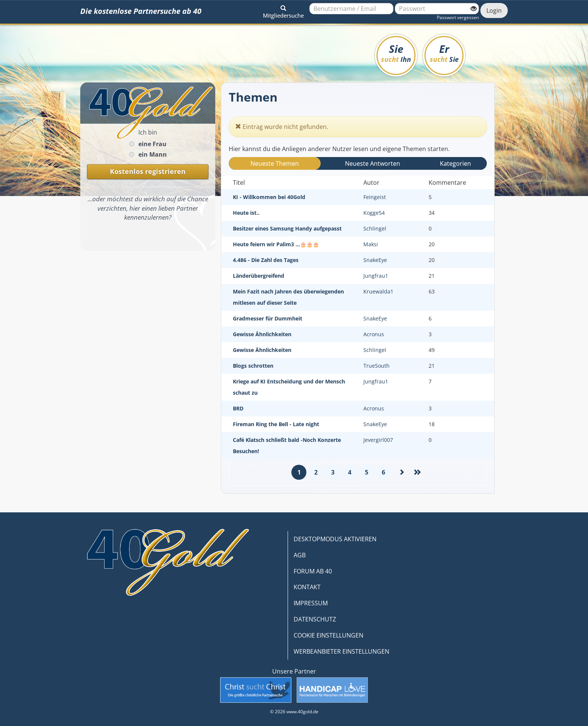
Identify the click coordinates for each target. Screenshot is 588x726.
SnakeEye (375, 260)
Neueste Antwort (373, 163)
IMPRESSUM (311, 603)
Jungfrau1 (376, 276)
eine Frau (152, 144)
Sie (396, 53)
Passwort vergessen (458, 17)
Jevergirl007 (378, 440)
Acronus (374, 334)
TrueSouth (376, 366)
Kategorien (455, 163)
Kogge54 (374, 213)
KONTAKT (307, 587)
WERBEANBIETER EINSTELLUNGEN (341, 651)
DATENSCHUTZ (315, 619)
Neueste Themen (275, 163)
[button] (283, 10)
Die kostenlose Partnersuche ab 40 (141, 11)
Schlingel (375, 228)
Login (494, 10)
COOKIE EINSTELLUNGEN (328, 635)
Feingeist (375, 197)
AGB (300, 555)
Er (444, 53)
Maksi (371, 244)
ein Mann (153, 154)
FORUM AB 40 (313, 571)
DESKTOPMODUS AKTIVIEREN (335, 539)
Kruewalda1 (378, 291)
